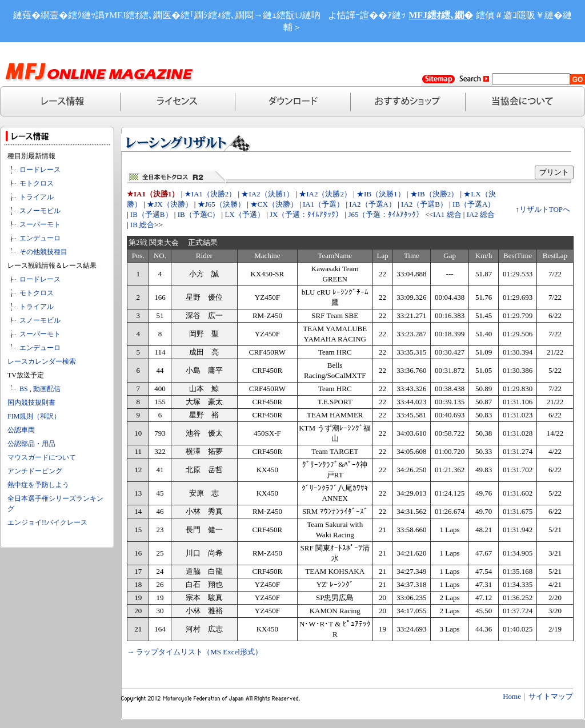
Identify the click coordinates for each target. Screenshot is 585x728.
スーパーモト (40, 224)
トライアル (37, 197)
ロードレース (40, 170)
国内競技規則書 (31, 403)
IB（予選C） (199, 214)
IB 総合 (142, 225)
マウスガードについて (42, 457)
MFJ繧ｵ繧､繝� (441, 15)
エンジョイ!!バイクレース (47, 522)
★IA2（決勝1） (267, 194)
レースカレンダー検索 (42, 361)
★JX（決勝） (169, 204)
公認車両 (21, 430)
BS (24, 389)
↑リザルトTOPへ (543, 209)
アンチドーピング (35, 471)
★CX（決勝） (274, 204)
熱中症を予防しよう (38, 485)
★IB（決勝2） (434, 194)
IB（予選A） (474, 204)
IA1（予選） (323, 204)
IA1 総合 (447, 214)
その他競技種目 (43, 252)
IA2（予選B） (424, 204)
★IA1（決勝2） (211, 194)
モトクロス (37, 183)
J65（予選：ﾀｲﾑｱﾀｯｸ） (386, 214)
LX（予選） (244, 214)
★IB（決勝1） (381, 194)
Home (512, 696)
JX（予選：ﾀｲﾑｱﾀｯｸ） (306, 214)
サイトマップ (551, 696)
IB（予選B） (151, 214)
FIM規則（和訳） (34, 416)
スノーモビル (40, 211)
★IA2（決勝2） (325, 194)
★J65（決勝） (221, 204)
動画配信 (47, 389)
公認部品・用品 (31, 444)
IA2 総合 (481, 214)
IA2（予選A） (372, 204)
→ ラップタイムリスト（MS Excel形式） (195, 652)
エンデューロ (40, 238)
